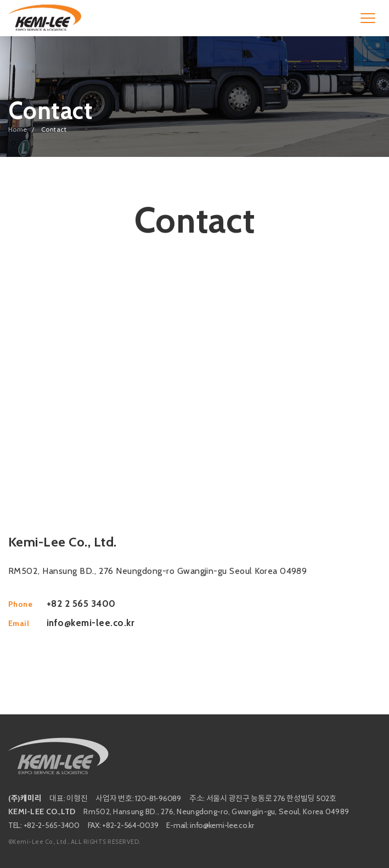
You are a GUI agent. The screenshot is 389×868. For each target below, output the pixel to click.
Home (18, 129)
